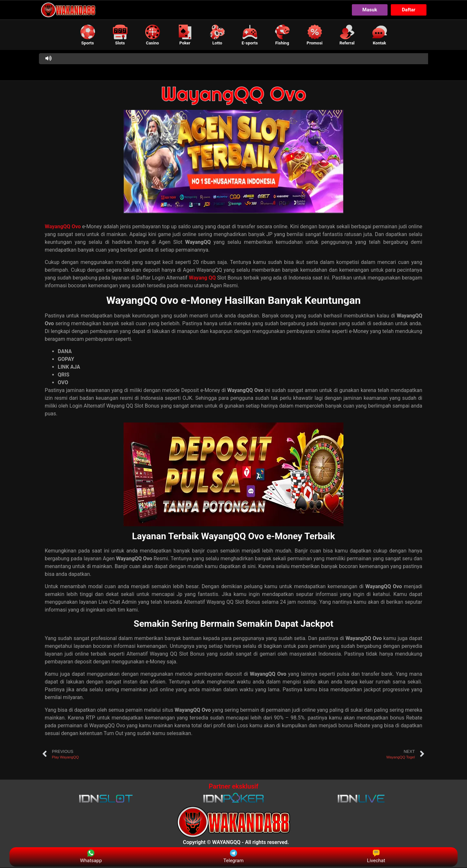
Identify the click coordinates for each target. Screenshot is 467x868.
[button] (88, 35)
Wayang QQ (202, 278)
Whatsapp (91, 856)
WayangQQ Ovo (233, 94)
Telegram (233, 856)
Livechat (376, 856)
